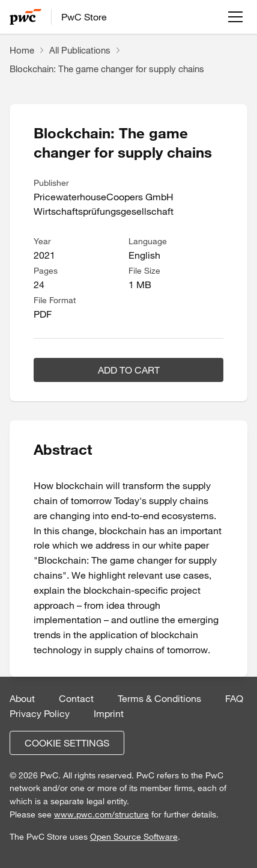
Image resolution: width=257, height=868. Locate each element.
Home (22, 50)
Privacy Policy (40, 713)
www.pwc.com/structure (101, 814)
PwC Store (84, 17)
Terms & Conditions (159, 698)
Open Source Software (134, 837)
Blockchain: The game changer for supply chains (107, 69)
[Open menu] (235, 17)
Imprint (109, 713)
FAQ (234, 698)
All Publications (80, 50)
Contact (76, 698)
